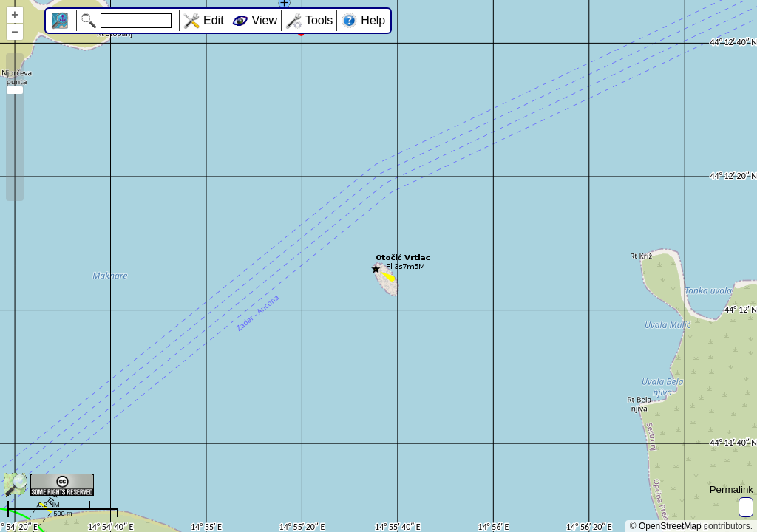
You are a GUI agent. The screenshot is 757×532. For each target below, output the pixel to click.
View (265, 20)
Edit (214, 20)
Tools (319, 20)
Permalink (731, 490)
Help (373, 20)
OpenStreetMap (670, 526)
